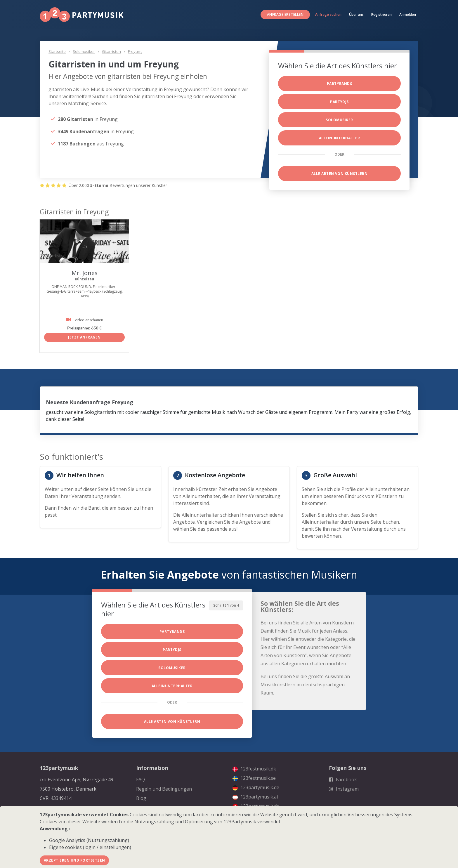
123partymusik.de (256, 787)
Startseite (57, 51)
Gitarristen (111, 51)
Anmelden (408, 14)
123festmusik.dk (254, 769)
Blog (141, 798)
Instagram (344, 789)
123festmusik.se (254, 778)
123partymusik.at (255, 797)
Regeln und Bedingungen (164, 789)
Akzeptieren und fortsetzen (74, 860)
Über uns (356, 14)
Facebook (343, 780)
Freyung (135, 51)
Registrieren (381, 14)
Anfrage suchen (328, 14)
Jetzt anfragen (84, 337)
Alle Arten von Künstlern (340, 174)
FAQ (140, 780)
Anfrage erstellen (285, 14)
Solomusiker (84, 51)
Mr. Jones (85, 273)
